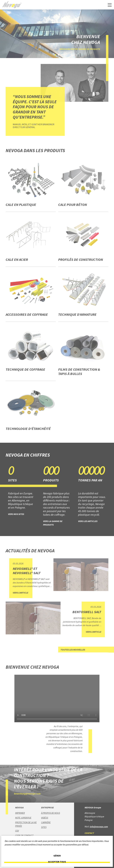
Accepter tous (57, 862)
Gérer (57, 856)
